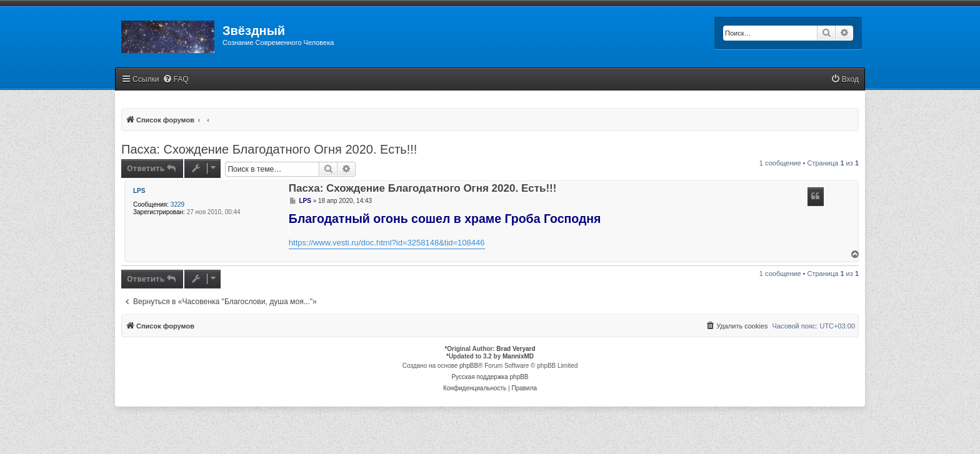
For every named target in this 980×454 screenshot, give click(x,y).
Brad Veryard (516, 349)
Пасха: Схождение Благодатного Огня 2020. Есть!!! (269, 149)
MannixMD (518, 356)
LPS (139, 191)
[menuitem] (176, 80)
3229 (177, 205)
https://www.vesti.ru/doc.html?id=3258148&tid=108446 (387, 243)
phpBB (469, 366)
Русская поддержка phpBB (490, 377)
